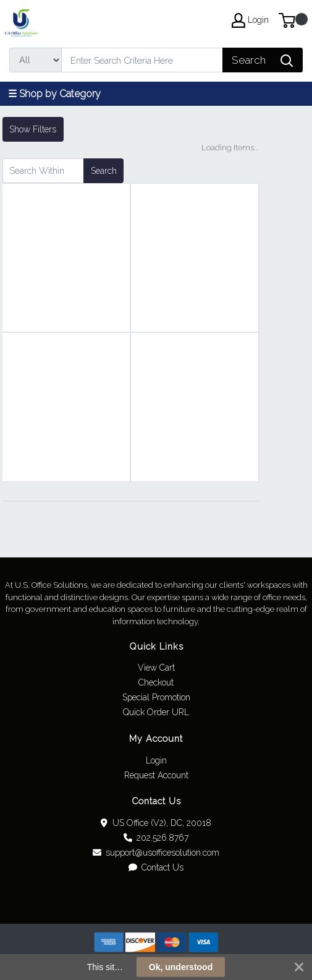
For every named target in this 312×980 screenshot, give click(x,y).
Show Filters (33, 129)
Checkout (156, 682)
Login (156, 760)
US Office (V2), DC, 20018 (156, 823)
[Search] (142, 60)
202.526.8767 (156, 838)
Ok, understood (181, 967)
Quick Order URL (156, 712)
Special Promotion (156, 697)
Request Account (156, 775)
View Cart (156, 668)
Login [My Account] (250, 20)
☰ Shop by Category (54, 94)
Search (104, 171)
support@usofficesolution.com (156, 853)
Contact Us (156, 867)
